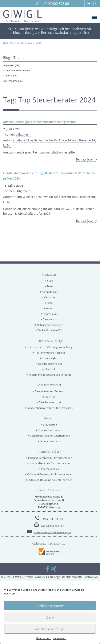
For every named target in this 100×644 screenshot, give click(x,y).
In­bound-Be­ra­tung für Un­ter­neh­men (50, 463)
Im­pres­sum (59, 638)
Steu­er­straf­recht (50, 441)
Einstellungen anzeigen (50, 629)
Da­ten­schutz (43, 638)
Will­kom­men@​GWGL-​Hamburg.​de (52, 532)
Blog (50, 303)
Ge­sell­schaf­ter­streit (50, 402)
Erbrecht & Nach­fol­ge (49, 341)
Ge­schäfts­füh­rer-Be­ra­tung (50, 391)
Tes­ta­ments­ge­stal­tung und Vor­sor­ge (50, 375)
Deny (50, 617)
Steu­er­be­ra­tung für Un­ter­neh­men (50, 436)
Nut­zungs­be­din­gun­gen (50, 325)
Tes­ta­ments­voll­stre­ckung (50, 353)
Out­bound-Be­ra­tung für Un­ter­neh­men (50, 480)
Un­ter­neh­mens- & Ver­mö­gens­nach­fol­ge (50, 347)
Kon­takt (50, 308)
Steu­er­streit (50, 425)
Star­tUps (50, 397)
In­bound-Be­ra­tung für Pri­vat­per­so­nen (50, 458)
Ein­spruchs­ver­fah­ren (50, 430)
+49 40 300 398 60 (55, 4)
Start (50, 281)
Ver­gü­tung (50, 297)
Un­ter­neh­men (11, 81)
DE (89, 3)
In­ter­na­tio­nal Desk (49, 451)
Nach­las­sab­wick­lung (50, 364)
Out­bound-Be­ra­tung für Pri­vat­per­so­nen (50, 474)
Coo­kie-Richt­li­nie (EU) (50, 330)
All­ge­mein (9, 65)
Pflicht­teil (50, 369)
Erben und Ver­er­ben (15, 70)
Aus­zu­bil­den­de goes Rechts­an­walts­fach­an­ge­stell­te (39, 122)
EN (94, 3)
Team (50, 286)
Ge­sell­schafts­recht (49, 385)
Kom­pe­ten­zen (50, 292)
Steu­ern (8, 75)
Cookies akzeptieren (50, 606)
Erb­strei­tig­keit (50, 358)
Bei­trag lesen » (86, 159)
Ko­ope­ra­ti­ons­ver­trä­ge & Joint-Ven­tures (50, 408)
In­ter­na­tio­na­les (50, 469)
